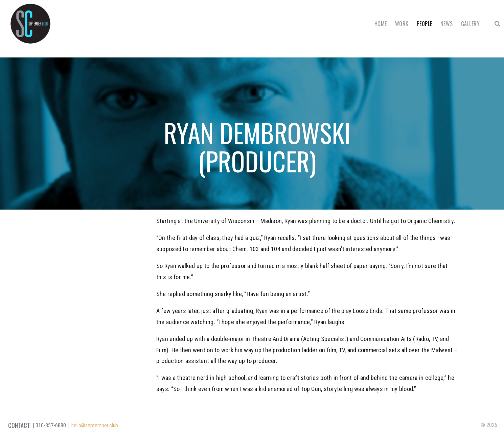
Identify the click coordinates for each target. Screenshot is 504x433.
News (447, 24)
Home (381, 24)
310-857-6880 (51, 425)
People (425, 24)
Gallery (470, 24)
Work (402, 24)
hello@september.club (95, 425)
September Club (30, 24)
